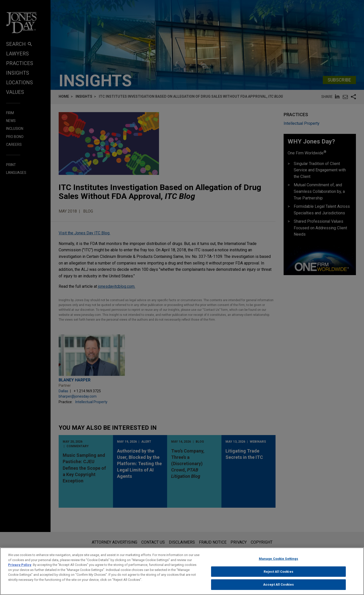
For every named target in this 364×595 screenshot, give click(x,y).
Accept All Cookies (278, 588)
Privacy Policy (20, 568)
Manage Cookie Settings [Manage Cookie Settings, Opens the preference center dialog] (279, 562)
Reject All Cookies (278, 575)
